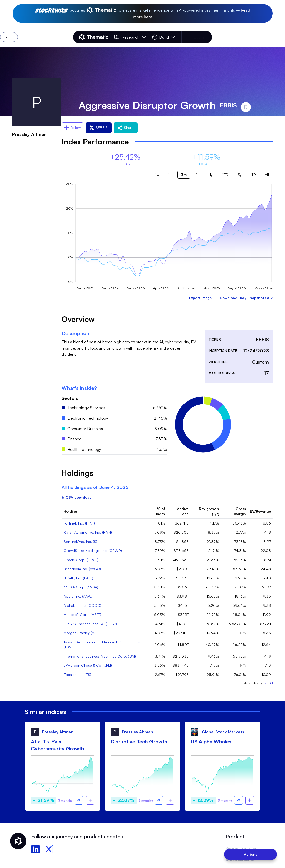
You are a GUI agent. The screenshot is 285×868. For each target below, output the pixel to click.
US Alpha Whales (211, 741)
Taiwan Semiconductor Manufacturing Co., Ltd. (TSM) (102, 644)
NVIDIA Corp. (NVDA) (81, 587)
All (267, 175)
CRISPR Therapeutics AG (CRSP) (90, 624)
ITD (253, 175)
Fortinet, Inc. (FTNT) (79, 523)
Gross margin (240, 511)
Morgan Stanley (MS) (81, 633)
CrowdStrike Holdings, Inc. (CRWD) (93, 551)
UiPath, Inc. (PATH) (78, 578)
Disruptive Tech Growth (139, 741)
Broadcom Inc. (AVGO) (82, 569)
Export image (200, 298)
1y (211, 175)
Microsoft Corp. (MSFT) (82, 615)
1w (157, 175)
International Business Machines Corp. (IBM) (100, 656)
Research (130, 37)
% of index (161, 511)
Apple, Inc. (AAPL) (78, 596)
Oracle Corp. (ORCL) (81, 560)
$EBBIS (99, 128)
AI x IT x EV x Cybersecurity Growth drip (58, 745)
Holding (70, 511)
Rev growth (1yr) (209, 511)
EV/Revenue (260, 511)
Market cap (182, 511)
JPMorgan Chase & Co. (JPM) (88, 665)
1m (170, 175)
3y (240, 175)
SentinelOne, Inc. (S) (80, 541)
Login (199, 37)
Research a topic (241, 848)
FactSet (268, 683)
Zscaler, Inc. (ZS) (77, 674)
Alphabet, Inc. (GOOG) (82, 605)
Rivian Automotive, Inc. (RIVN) (88, 532)
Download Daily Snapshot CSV (246, 298)
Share (126, 128)
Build (164, 37)
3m (184, 175)
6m (198, 175)
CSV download (77, 497)
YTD (225, 175)
